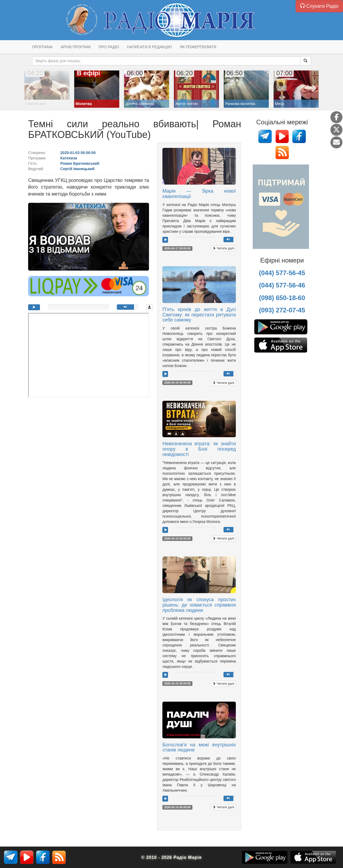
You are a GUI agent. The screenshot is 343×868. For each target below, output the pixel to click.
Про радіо (109, 47)
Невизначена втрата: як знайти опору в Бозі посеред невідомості (199, 449)
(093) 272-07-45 (282, 310)
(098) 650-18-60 (282, 298)
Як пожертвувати (198, 47)
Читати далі (223, 248)
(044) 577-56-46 (282, 285)
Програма (42, 47)
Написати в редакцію (149, 47)
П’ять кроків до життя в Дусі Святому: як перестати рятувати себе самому (199, 315)
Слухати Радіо (319, 6)
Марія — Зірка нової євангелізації (199, 194)
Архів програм (75, 47)
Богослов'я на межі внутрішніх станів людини (199, 747)
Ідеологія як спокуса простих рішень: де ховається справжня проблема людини (199, 605)
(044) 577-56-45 (282, 273)
